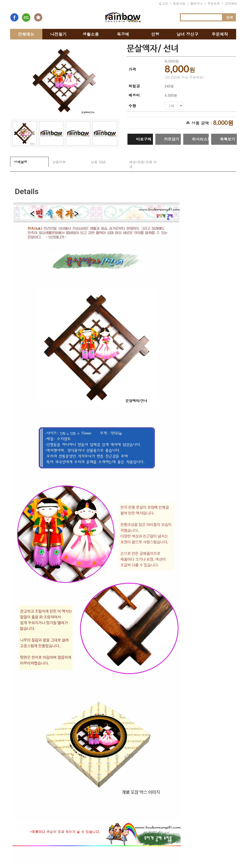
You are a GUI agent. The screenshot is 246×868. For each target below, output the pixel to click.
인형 (155, 34)
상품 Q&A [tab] (98, 162)
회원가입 (179, 3)
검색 (229, 17)
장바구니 (196, 3)
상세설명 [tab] (21, 162)
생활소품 (91, 34)
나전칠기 (58, 34)
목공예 (123, 34)
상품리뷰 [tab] (59, 162)
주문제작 (220, 34)
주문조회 (214, 3)
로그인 (163, 3)
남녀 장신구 (187, 34)
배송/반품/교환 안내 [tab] (143, 164)
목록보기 (227, 139)
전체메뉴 (26, 34)
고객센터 (231, 3)
